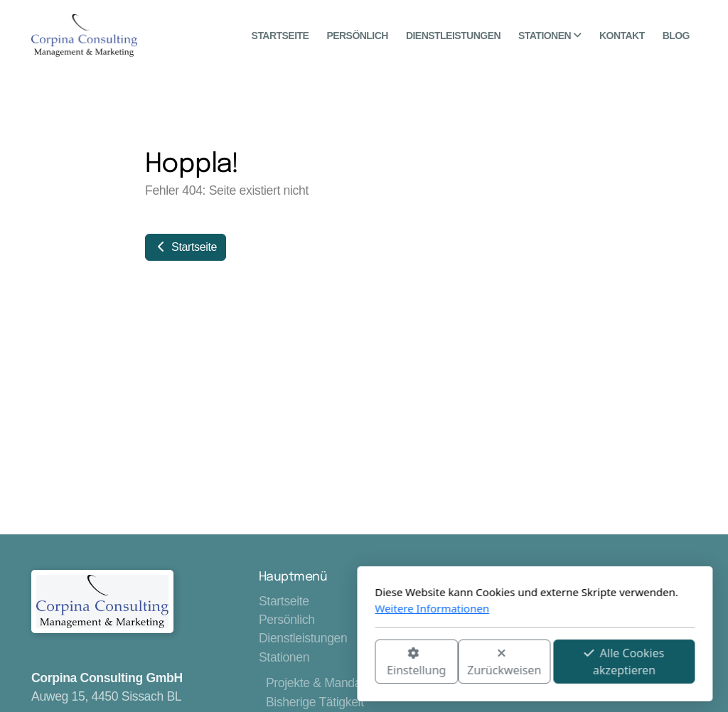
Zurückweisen (333, 663)
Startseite (186, 247)
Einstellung (246, 663)
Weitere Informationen (261, 608)
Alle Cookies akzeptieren (453, 662)
